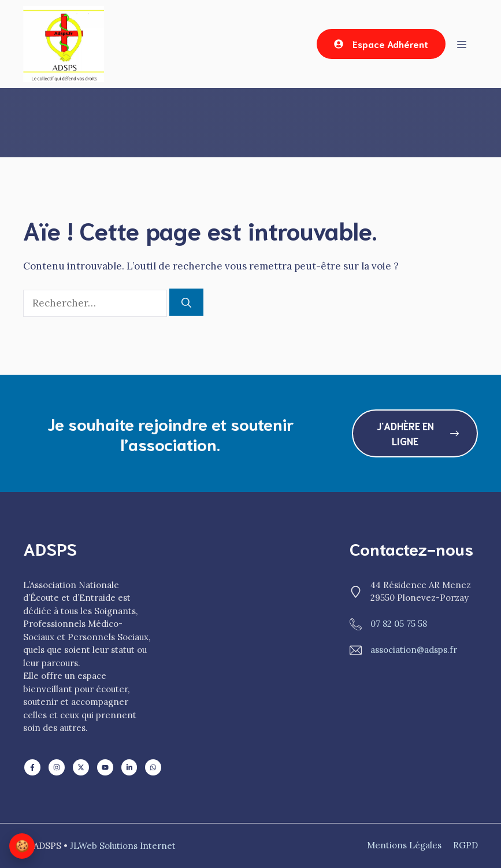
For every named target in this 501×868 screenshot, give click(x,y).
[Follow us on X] (81, 767)
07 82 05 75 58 (399, 624)
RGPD (465, 845)
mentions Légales (404, 845)
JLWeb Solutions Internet (123, 846)
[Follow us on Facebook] (57, 767)
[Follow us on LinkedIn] (32, 767)
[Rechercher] (186, 302)
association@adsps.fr (414, 650)
